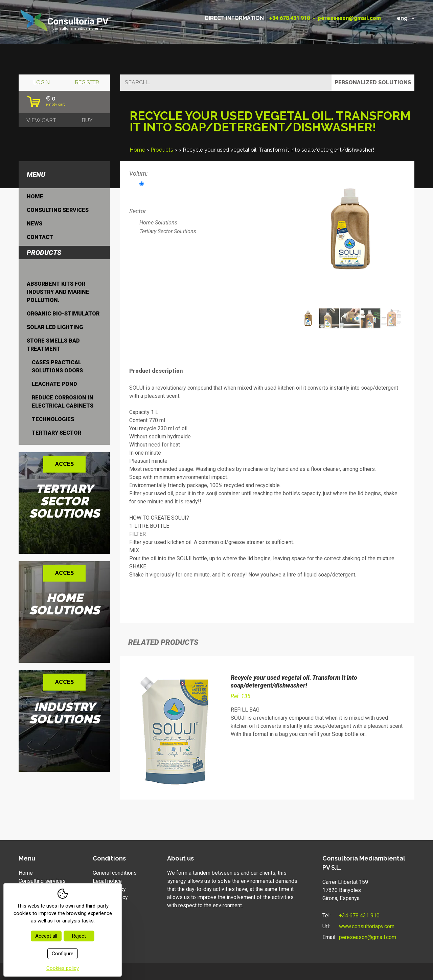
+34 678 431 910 (290, 18)
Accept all (46, 936)
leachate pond (54, 384)
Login (42, 82)
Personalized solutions (373, 82)
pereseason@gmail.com (349, 18)
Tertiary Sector (56, 433)
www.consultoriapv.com (367, 926)
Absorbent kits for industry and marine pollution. (58, 292)
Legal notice (107, 881)
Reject (79, 936)
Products (162, 150)
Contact (40, 237)
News (35, 224)
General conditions (115, 873)
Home (137, 150)
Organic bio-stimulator (63, 314)
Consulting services (58, 210)
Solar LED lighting (55, 327)
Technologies (53, 419)
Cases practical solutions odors (57, 366)
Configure (63, 954)
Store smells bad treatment (53, 345)
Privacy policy (109, 889)
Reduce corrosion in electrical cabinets (63, 402)
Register (87, 82)
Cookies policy (110, 897)
